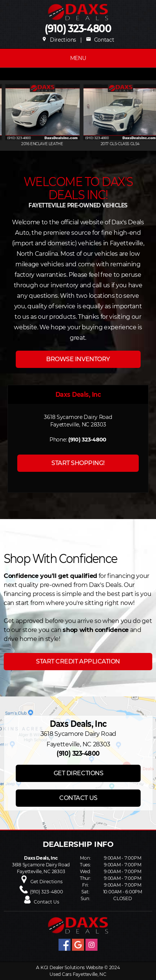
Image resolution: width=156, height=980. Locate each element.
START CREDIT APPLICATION (78, 661)
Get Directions (46, 882)
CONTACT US (78, 798)
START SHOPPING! (78, 463)
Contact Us (46, 902)
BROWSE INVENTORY (78, 359)
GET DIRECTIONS (78, 773)
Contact (100, 40)
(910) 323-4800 (78, 29)
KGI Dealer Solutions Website (72, 967)
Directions (59, 40)
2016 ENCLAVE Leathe (60, 144)
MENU (78, 58)
